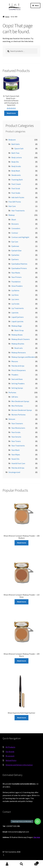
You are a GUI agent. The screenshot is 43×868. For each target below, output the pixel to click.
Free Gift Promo (15, 202)
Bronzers (15, 224)
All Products (10, 747)
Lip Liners (15, 299)
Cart (34, 862)
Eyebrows (15, 246)
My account (10, 756)
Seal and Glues (17, 379)
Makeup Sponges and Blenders (23, 357)
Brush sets (19, 348)
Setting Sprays (17, 388)
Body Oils (15, 162)
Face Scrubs (16, 432)
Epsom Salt (19, 148)
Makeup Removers (19, 353)
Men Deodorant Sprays (20, 401)
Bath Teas (15, 153)
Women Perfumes (19, 415)
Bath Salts (16, 144)
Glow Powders (17, 286)
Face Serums (16, 437)
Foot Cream (16, 184)
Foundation (16, 282)
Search (21, 864)
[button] (38, 821)
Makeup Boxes (17, 335)
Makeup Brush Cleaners (21, 339)
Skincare (12, 419)
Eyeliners (15, 259)
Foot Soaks (16, 193)
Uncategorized (14, 472)
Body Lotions (17, 157)
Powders (15, 375)
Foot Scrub (16, 188)
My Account (7, 864)
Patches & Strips (18, 366)
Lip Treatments (18, 308)
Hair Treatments (18, 211)
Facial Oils (15, 459)
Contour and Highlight (20, 237)
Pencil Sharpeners (19, 370)
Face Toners (16, 441)
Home (7, 17)
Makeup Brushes (18, 344)
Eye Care (15, 242)
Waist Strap (19, 330)
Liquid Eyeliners (18, 317)
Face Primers (17, 277)
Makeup (12, 215)
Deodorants (16, 175)
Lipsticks (15, 313)
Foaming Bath (17, 180)
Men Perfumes (17, 406)
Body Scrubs (16, 166)
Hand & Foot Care (18, 463)
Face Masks (16, 273)
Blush (14, 220)
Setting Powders (18, 384)
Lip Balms (15, 290)
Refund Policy (11, 760)
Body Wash (16, 171)
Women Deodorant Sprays (22, 410)
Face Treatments (18, 446)
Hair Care (12, 206)
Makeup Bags (17, 326)
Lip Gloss (15, 295)
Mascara (15, 361)
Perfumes (12, 392)
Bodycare (12, 140)
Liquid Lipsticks (17, 321)
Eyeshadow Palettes (19, 264)
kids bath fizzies (18, 197)
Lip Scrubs (15, 304)
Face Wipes (16, 455)
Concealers (16, 228)
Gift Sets (15, 397)
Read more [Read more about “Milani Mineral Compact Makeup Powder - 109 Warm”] (22, 661)
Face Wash (15, 450)
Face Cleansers (17, 423)
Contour (15, 233)
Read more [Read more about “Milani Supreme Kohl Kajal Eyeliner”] (22, 718)
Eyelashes (15, 255)
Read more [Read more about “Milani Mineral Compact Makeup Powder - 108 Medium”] (22, 543)
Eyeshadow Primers (19, 268)
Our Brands (10, 752)
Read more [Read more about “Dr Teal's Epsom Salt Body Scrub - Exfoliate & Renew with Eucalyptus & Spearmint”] (11, 113)
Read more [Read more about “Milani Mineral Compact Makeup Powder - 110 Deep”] (22, 602)
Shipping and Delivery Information (19, 765)
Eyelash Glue (16, 251)
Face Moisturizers (18, 428)
